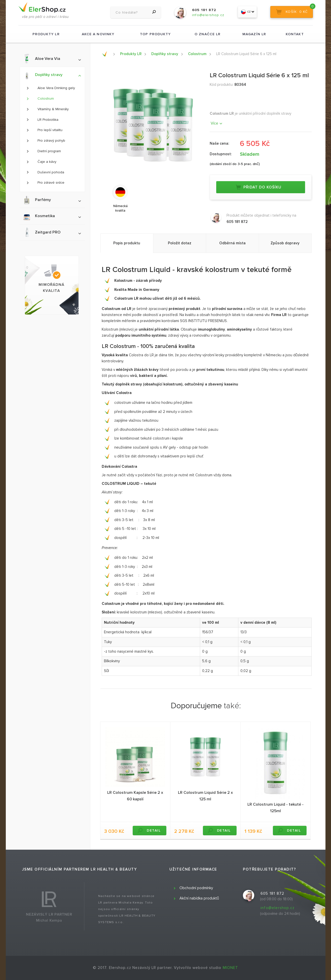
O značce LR (208, 34)
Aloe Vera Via (52, 59)
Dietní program (44, 151)
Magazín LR (254, 34)
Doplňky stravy (52, 75)
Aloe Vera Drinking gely (51, 88)
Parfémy (52, 200)
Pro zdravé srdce (45, 183)
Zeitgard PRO (52, 232)
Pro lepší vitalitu (44, 130)
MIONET (231, 968)
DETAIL (149, 830)
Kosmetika (52, 216)
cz (247, 12)
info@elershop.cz (278, 908)
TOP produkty (155, 34)
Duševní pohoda (45, 172)
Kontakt (295, 34)
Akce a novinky (98, 34)
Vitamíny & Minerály (47, 109)
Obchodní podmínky (196, 888)
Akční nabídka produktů (199, 898)
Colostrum (40, 99)
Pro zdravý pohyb (46, 141)
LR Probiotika (42, 120)
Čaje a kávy (41, 162)
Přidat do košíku (259, 187)
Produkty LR (46, 34)
